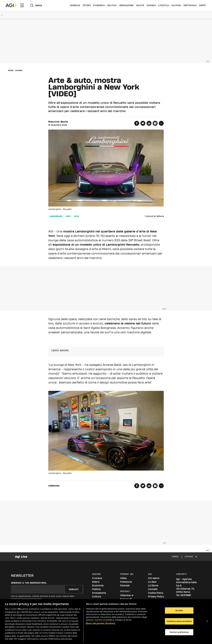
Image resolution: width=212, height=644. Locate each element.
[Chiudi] (207, 621)
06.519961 (186, 595)
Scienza (151, 5)
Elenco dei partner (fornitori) (100, 623)
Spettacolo (190, 5)
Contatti (153, 589)
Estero (87, 5)
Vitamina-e (127, 595)
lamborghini (56, 216)
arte (68, 216)
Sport (202, 5)
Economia (99, 5)
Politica (112, 5)
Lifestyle (164, 5)
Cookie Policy (156, 593)
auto (77, 216)
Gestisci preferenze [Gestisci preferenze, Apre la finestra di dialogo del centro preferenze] (179, 632)
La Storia (153, 586)
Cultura (176, 5)
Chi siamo (154, 578)
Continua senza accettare (179, 621)
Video (123, 578)
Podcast (125, 586)
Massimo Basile (58, 122)
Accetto (179, 610)
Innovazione (126, 5)
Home (11, 70)
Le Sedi (152, 582)
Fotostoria (126, 582)
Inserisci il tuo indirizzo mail (29, 583)
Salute (140, 5)
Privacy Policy (156, 597)
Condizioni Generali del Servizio (26, 599)
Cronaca (75, 5)
